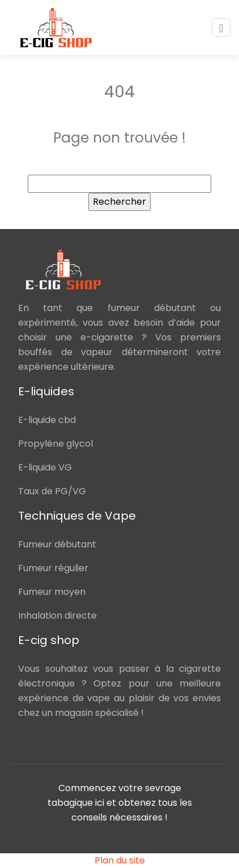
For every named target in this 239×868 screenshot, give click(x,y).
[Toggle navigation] (221, 27)
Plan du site (120, 860)
